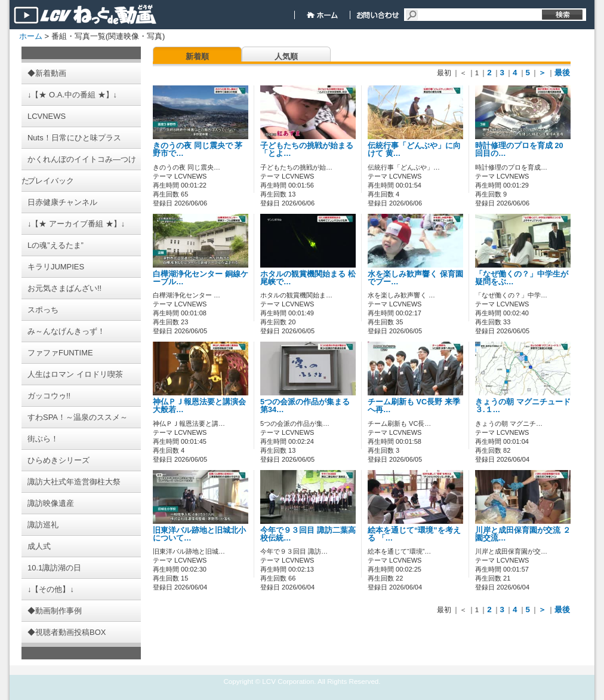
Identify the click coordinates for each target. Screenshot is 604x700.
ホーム (31, 36)
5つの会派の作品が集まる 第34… (305, 406)
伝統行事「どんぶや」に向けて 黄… (414, 150)
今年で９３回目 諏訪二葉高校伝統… (308, 534)
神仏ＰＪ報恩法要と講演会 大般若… (199, 406)
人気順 (286, 56)
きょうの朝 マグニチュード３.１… (523, 406)
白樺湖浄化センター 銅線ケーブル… (201, 278)
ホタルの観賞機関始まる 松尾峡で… (308, 278)
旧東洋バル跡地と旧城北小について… (199, 534)
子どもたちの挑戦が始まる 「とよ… (307, 150)
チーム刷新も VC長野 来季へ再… (414, 406)
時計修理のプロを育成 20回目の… (519, 150)
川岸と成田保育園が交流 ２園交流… (523, 534)
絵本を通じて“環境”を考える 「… (414, 534)
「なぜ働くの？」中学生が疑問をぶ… (522, 278)
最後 (562, 73)
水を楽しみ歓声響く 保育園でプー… (415, 278)
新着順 (197, 56)
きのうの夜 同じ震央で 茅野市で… (198, 150)
